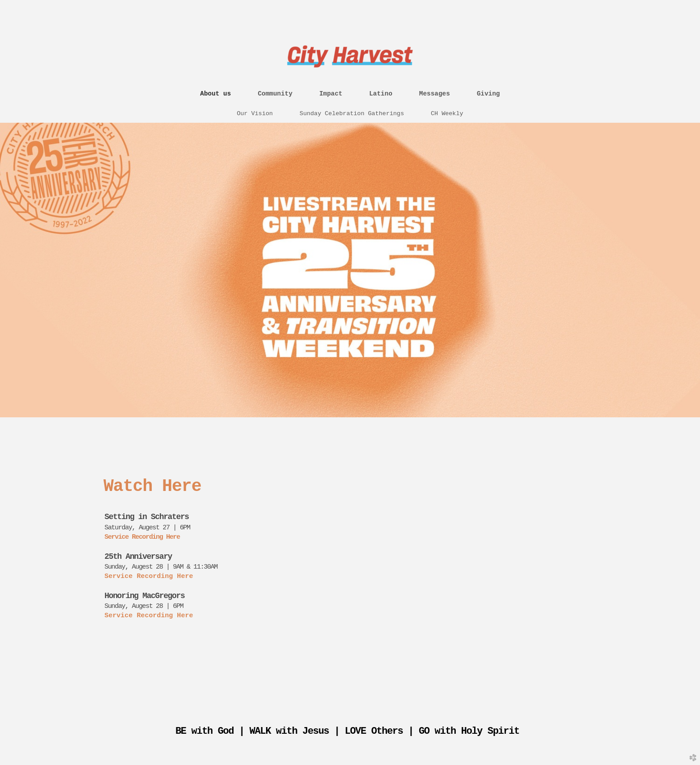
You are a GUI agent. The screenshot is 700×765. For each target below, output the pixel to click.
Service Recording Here (142, 537)
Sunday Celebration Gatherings (352, 114)
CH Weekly (447, 114)
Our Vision (255, 114)
